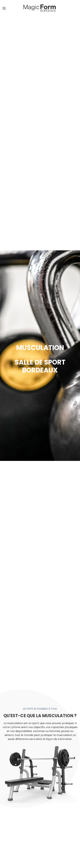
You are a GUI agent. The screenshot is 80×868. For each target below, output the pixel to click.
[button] (4, 8)
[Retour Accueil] (40, 8)
